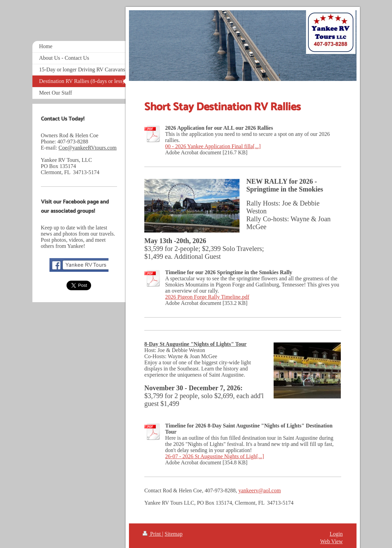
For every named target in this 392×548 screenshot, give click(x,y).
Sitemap (173, 534)
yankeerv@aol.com (260, 490)
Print (152, 534)
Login (336, 534)
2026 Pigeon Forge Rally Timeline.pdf (207, 297)
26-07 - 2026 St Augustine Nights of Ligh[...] (215, 456)
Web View (331, 541)
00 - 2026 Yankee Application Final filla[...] (213, 146)
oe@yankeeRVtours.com (89, 148)
